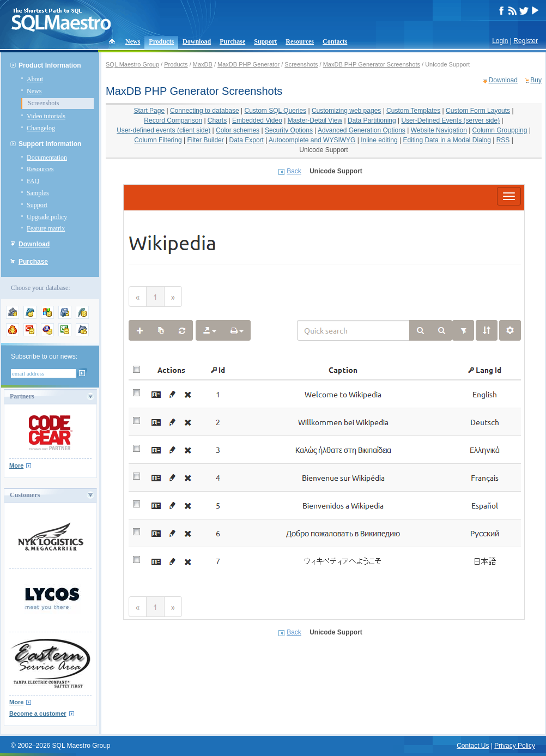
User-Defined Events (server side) (450, 120)
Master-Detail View (315, 120)
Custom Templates (413, 111)
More (16, 465)
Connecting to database (205, 111)
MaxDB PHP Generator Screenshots (372, 64)
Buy (536, 80)
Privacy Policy (515, 746)
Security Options (289, 130)
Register (526, 41)
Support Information (50, 144)
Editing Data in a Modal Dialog (447, 140)
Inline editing (379, 140)
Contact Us (473, 746)
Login (500, 41)
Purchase (232, 41)
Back (294, 171)
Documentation (47, 158)
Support (265, 41)
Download (197, 41)
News (133, 41)
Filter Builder (205, 140)
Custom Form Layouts (478, 111)
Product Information (50, 65)
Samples (38, 193)
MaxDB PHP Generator (248, 64)
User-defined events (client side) (163, 130)
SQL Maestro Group (132, 64)
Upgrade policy (47, 217)
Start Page (149, 111)
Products (161, 41)
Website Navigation (439, 130)
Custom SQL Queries (276, 111)
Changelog (41, 128)
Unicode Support (323, 150)
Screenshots (43, 103)
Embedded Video (257, 120)
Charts (217, 120)
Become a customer (38, 713)
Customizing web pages (346, 111)
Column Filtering (158, 140)
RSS (503, 140)
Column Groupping (500, 130)
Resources (300, 41)
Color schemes (238, 130)
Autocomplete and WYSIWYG (312, 140)
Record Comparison (173, 120)
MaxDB (203, 64)
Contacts (335, 41)
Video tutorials (46, 116)
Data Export (247, 140)
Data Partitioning (372, 120)
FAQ (33, 181)
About (35, 79)
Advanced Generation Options (362, 130)
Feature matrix (46, 228)
